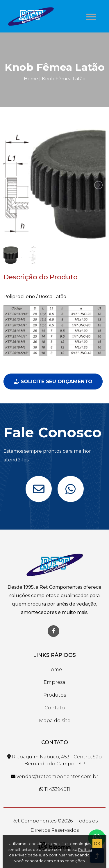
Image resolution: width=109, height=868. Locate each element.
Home (31, 79)
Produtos (55, 695)
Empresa (54, 682)
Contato (55, 708)
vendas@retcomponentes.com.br (54, 777)
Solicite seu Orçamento (53, 381)
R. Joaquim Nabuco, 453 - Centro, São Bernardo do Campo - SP (54, 760)
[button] (90, 15)
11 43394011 (55, 789)
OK (97, 844)
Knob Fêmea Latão (64, 79)
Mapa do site (55, 721)
